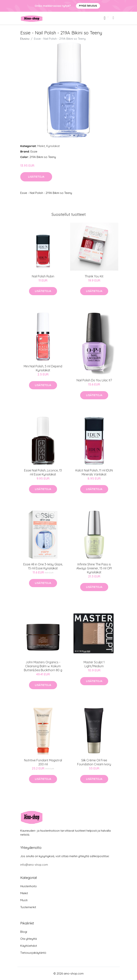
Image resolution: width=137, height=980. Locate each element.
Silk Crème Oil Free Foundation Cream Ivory (94, 762)
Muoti (24, 900)
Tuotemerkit (28, 907)
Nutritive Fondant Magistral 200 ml (43, 762)
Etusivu (25, 39)
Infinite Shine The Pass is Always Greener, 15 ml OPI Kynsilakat (94, 568)
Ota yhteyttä (29, 939)
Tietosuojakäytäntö (33, 953)
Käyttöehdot (29, 946)
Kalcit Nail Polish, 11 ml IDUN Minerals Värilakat (94, 472)
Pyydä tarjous (88, 6)
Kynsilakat (53, 146)
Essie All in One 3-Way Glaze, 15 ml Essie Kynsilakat (43, 566)
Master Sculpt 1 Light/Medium (94, 664)
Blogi (24, 932)
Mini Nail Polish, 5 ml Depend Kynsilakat (43, 368)
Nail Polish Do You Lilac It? (94, 380)
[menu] (114, 18)
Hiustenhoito (29, 886)
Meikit (41, 146)
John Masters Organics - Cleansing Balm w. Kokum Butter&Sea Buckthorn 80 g (43, 666)
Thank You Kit (94, 276)
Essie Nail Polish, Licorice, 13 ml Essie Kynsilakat (43, 472)
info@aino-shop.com (34, 865)
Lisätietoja (36, 177)
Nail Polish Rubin (43, 276)
